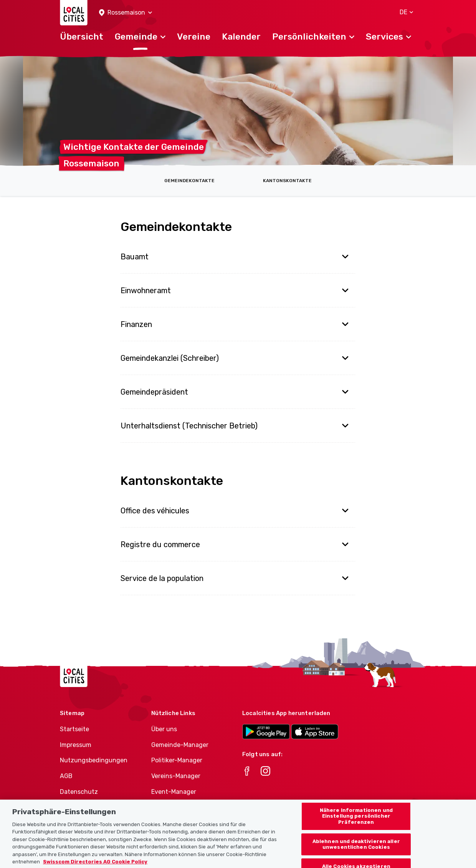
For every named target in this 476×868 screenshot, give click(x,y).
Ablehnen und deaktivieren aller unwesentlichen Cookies (356, 852)
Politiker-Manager (177, 760)
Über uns (164, 729)
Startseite (74, 729)
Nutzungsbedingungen (94, 760)
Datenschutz (79, 792)
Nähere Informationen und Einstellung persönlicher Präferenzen (356, 823)
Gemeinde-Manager (180, 745)
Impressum (76, 745)
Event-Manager (174, 792)
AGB (66, 776)
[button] (126, 13)
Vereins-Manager (176, 776)
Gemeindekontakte (189, 181)
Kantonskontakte (287, 181)
